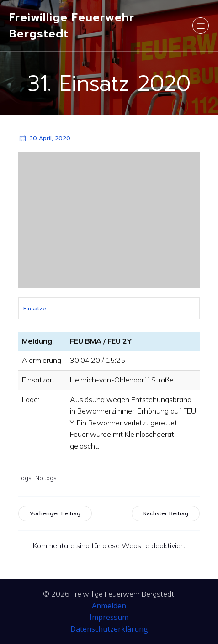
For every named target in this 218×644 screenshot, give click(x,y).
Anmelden (109, 606)
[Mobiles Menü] (201, 26)
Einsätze (35, 309)
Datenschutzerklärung (109, 629)
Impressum (109, 617)
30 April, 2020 (44, 138)
